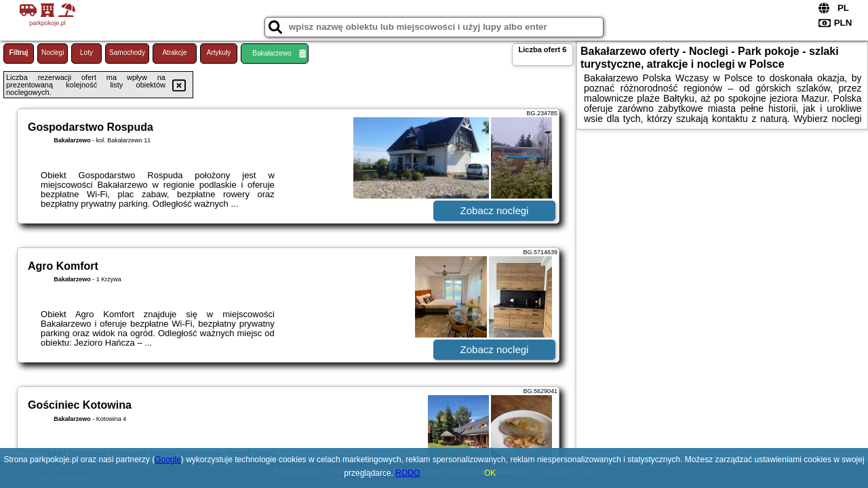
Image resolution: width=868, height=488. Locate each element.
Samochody (127, 53)
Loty (86, 53)
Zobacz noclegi (495, 210)
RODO (408, 473)
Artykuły (219, 53)
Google (168, 460)
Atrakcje (174, 53)
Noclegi (53, 53)
